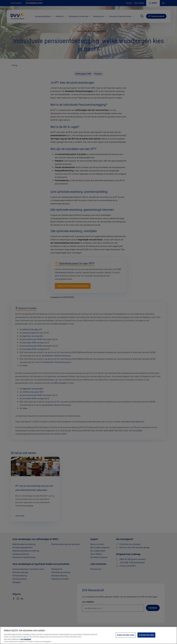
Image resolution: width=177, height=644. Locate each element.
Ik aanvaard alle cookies (146, 637)
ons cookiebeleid (26, 642)
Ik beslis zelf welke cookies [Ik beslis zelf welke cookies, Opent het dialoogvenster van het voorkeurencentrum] (126, 637)
